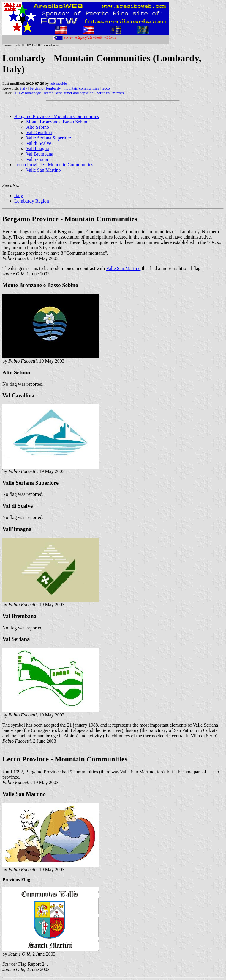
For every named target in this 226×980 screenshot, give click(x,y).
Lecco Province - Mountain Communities (54, 165)
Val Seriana (37, 159)
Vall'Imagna (38, 149)
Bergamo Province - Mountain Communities (57, 116)
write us (104, 93)
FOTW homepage (27, 93)
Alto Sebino (38, 127)
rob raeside (58, 83)
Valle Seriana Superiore (49, 138)
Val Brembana (40, 154)
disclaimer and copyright (75, 93)
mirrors (118, 93)
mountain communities (81, 88)
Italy (19, 196)
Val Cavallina (39, 133)
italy (24, 88)
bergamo (37, 88)
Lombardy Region (32, 201)
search (49, 93)
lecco (106, 88)
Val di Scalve (39, 143)
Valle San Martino (43, 170)
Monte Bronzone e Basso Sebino (57, 122)
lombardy (53, 88)
